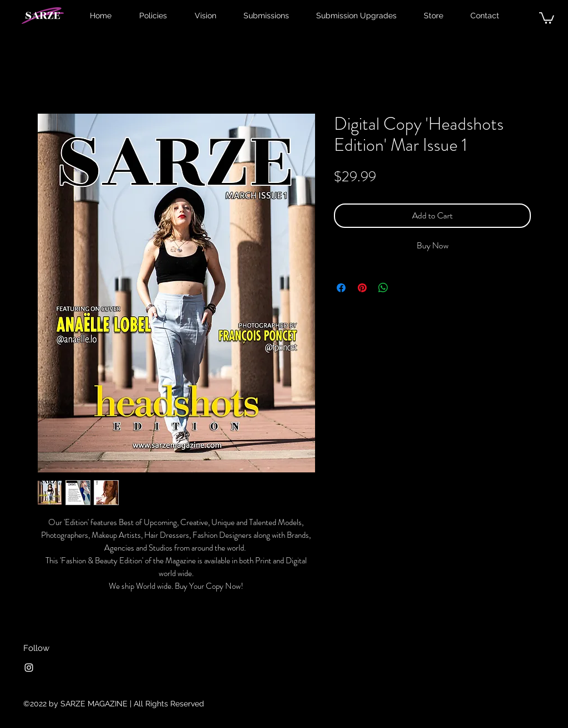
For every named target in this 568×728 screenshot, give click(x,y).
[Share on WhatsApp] (383, 288)
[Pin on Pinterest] (362, 288)
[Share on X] (404, 288)
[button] (547, 17)
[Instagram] (29, 668)
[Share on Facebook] (341, 288)
